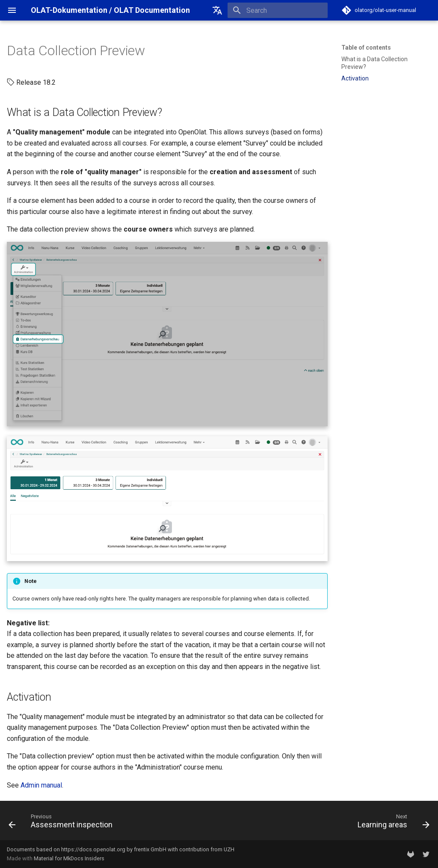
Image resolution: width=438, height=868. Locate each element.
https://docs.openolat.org (93, 849)
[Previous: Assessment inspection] (62, 823)
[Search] (278, 10)
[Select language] (217, 10)
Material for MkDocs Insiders (69, 858)
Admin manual (41, 785)
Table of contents (366, 48)
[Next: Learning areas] (392, 823)
